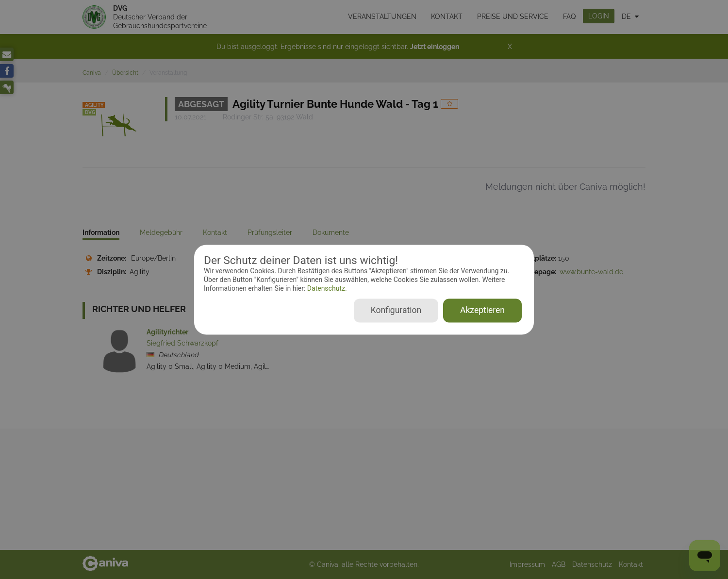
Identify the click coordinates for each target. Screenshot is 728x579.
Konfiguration (396, 310)
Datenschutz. (326, 289)
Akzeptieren (482, 310)
